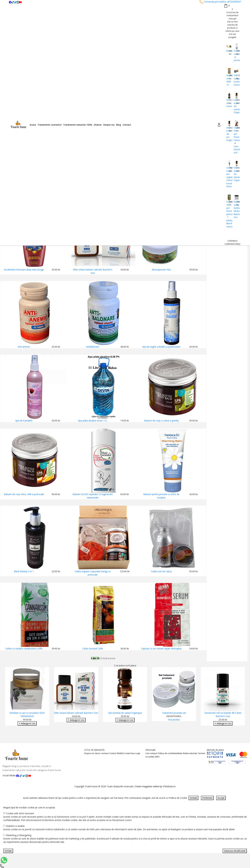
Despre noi (109, 125)
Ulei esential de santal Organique (125, 713)
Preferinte (207, 798)
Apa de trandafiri (24, 421)
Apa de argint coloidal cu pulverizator (161, 347)
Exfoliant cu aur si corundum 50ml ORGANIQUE (27, 715)
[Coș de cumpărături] (227, 6)
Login (138, 753)
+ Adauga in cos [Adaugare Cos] (27, 723)
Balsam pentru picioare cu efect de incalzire (161, 496)
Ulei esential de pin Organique (228, 134)
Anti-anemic (24, 347)
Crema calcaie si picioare (235, 55)
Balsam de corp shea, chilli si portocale (24, 494)
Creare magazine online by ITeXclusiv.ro (155, 786)
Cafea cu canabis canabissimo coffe (24, 649)
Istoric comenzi (102, 753)
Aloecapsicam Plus (161, 270)
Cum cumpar (151, 753)
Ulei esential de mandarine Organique (235, 106)
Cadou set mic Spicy (161, 571)
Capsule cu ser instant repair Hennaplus (161, 649)
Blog (119, 125)
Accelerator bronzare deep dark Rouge (24, 270)
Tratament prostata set (174, 713)
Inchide (193, 798)
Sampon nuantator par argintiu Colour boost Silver (228, 177)
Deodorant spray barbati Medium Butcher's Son (235, 210)
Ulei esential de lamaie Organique (235, 174)
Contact (127, 125)
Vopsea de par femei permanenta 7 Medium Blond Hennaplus (228, 214)
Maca (228, 51)
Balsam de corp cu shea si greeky (161, 421)
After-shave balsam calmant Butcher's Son (93, 271)
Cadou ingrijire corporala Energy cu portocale (93, 573)
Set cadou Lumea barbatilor (235, 80)
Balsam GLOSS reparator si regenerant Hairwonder (93, 496)
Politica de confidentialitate (170, 753)
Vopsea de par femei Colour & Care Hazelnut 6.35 (235, 140)
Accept (221, 798)
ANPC (157, 757)
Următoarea (108, 658)
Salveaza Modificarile (235, 851)
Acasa (33, 125)
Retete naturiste (190, 753)
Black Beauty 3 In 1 (24, 571)
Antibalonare (93, 347)
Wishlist (120, 753)
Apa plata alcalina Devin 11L (93, 421)
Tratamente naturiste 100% (78, 125)
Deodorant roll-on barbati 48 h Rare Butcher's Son (223, 715)
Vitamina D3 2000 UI (228, 80)
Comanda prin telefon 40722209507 (220, 2)
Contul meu (130, 753)
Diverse (98, 125)
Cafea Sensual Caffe (93, 649)
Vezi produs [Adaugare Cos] (174, 720)
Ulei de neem (228, 103)
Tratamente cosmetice (50, 125)
